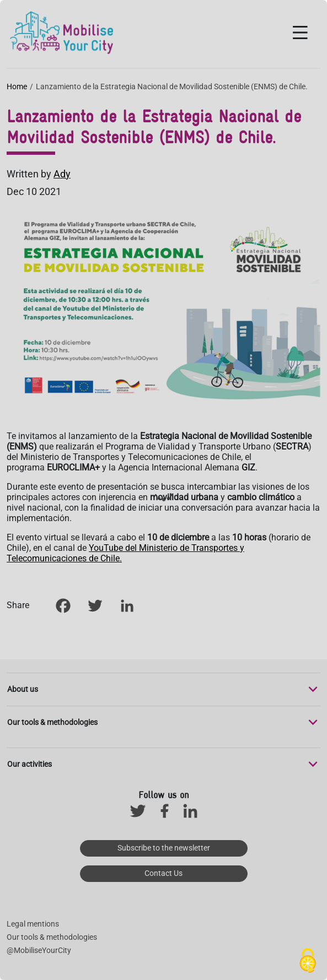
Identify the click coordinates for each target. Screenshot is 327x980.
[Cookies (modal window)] (308, 961)
